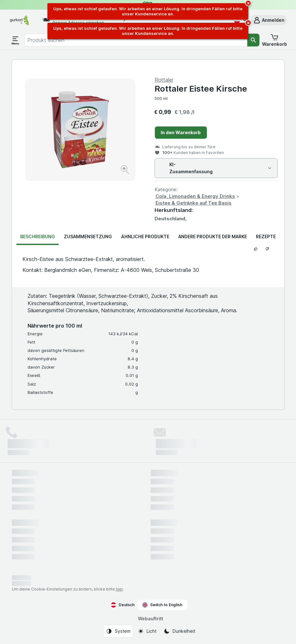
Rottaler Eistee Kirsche (201, 89)
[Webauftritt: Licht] (147, 631)
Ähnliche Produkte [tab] (145, 236)
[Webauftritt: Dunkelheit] (179, 631)
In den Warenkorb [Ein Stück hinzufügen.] (181, 132)
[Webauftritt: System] (118, 631)
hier (119, 589)
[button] (269, 20)
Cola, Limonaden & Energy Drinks (195, 196)
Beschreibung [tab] (38, 236)
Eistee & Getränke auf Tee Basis (194, 203)
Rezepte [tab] (266, 236)
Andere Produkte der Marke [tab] (213, 236)
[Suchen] (253, 40)
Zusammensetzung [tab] (88, 236)
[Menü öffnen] (15, 40)
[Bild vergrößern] (126, 171)
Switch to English (162, 605)
